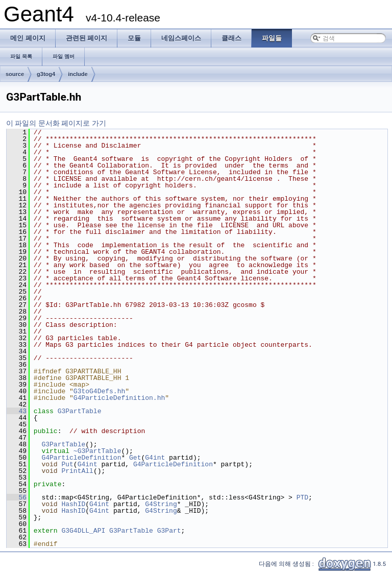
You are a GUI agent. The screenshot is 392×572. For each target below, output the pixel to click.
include (78, 74)
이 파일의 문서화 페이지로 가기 (56, 123)
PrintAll (77, 471)
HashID (73, 504)
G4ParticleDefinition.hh (119, 398)
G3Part (169, 531)
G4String (161, 504)
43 (17, 411)
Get (135, 458)
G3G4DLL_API (83, 531)
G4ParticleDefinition (81, 458)
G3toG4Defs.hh (99, 391)
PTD (302, 497)
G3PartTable (80, 411)
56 (17, 497)
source (15, 74)
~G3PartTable (97, 451)
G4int (155, 458)
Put (67, 464)
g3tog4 (46, 74)
